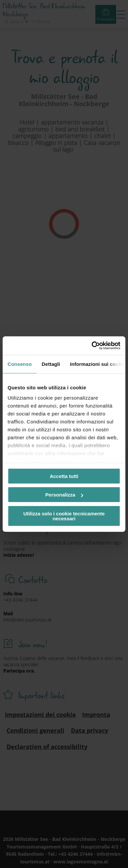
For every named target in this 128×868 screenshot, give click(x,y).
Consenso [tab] (20, 364)
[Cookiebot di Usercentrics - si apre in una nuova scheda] (92, 346)
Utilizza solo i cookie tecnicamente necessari (64, 516)
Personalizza (64, 495)
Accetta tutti (64, 476)
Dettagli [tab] (51, 364)
